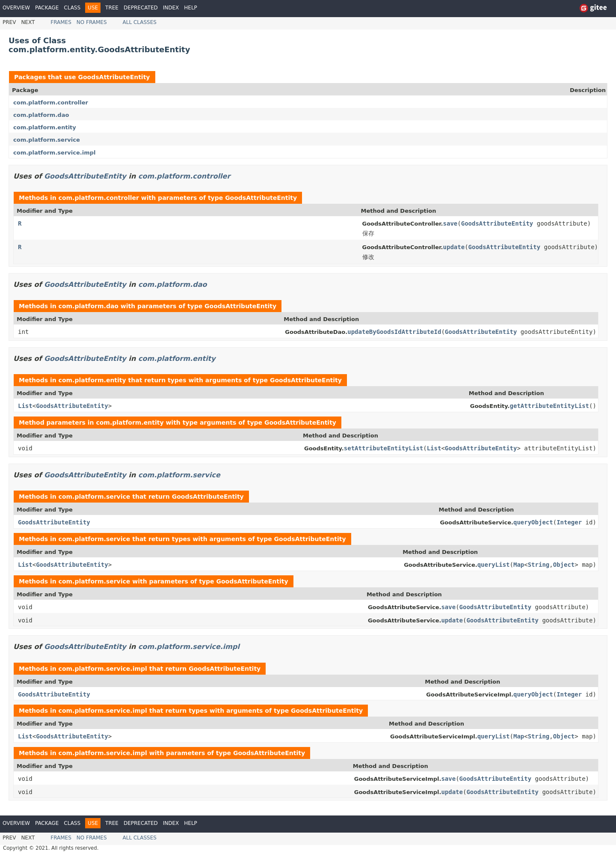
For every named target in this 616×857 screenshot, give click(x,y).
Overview (16, 8)
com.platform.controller (51, 103)
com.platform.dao (41, 115)
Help (191, 8)
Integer (569, 522)
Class (72, 8)
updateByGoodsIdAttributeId (394, 332)
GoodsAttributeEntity (114, 77)
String (539, 565)
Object (564, 565)
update (454, 247)
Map (519, 565)
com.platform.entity (45, 127)
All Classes (140, 22)
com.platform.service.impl (54, 153)
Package (47, 8)
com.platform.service (47, 140)
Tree (112, 8)
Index (171, 8)
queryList (494, 565)
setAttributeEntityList (384, 448)
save (450, 223)
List (25, 406)
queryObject (533, 522)
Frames (61, 22)
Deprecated (141, 8)
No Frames (92, 22)
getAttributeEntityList (549, 406)
